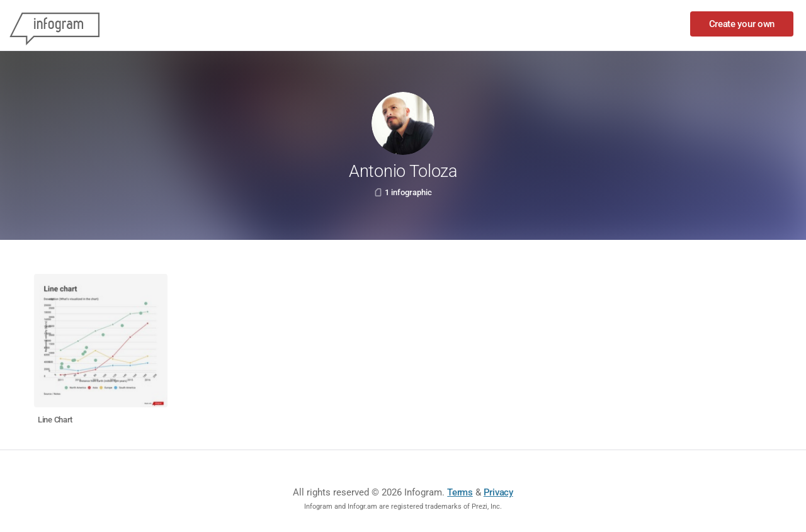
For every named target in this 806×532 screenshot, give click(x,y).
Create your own (742, 24)
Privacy (498, 492)
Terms (460, 492)
